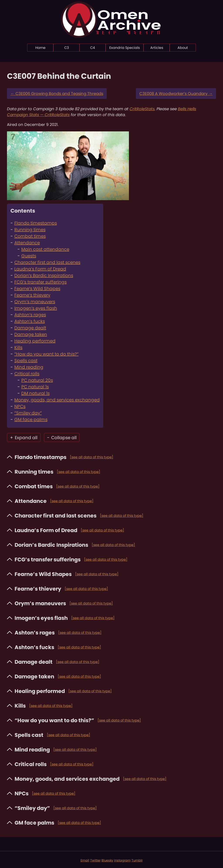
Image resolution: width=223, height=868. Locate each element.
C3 (67, 48)
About (183, 48)
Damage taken (31, 334)
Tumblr (137, 860)
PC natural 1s (35, 387)
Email (85, 860)
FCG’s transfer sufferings (41, 282)
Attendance (27, 243)
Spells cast (26, 361)
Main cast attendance (45, 249)
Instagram (122, 860)
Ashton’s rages (30, 315)
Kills (18, 347)
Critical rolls (27, 374)
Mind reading (29, 367)
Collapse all (62, 438)
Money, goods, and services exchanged (57, 400)
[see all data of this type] (92, 457)
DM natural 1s (35, 393)
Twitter (95, 860)
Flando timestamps (36, 223)
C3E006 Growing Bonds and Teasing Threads (57, 94)
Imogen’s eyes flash (36, 308)
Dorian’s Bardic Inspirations (44, 275)
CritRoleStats (142, 109)
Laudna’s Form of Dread (40, 269)
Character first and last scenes (47, 262)
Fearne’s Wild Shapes (37, 289)
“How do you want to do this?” (46, 354)
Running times (30, 230)
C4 (93, 48)
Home (40, 48)
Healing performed (35, 341)
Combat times (30, 236)
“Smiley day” (28, 413)
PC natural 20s (37, 380)
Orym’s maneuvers (35, 302)
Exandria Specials (125, 48)
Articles (157, 48)
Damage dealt (30, 328)
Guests (29, 256)
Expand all (24, 438)
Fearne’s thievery (32, 295)
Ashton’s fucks (30, 321)
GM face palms (31, 419)
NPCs (20, 406)
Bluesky (107, 860)
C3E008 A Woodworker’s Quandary (176, 94)
